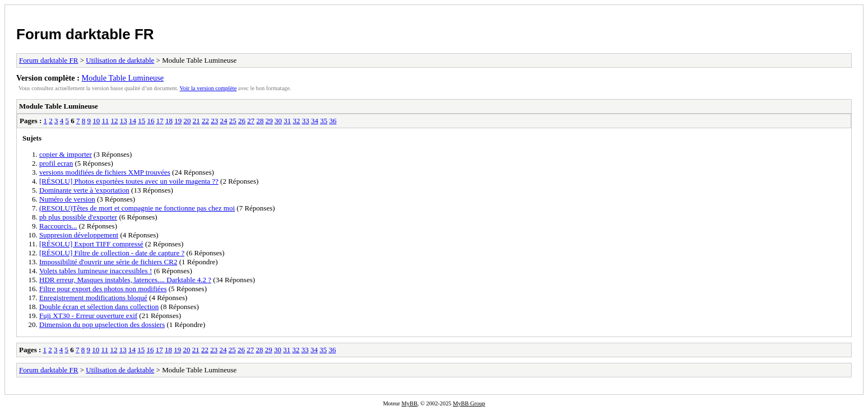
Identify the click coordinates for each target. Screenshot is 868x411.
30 (278, 121)
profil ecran (56, 163)
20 (187, 121)
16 (150, 121)
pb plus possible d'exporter (78, 217)
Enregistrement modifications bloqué (93, 298)
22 (205, 121)
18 (169, 121)
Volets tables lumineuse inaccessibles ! (96, 271)
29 (269, 121)
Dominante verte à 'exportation (84, 190)
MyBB (410, 403)
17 (160, 121)
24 (223, 121)
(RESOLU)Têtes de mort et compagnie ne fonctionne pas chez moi (137, 208)
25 (233, 121)
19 (178, 121)
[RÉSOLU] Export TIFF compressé (91, 244)
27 (251, 121)
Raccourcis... (58, 226)
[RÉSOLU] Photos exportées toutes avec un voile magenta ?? (129, 181)
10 (96, 121)
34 (315, 121)
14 (133, 121)
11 (106, 121)
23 (214, 121)
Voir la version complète (208, 88)
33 (306, 121)
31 (287, 121)
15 (141, 121)
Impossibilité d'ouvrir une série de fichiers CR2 (108, 262)
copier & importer (66, 154)
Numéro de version (67, 199)
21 (196, 121)
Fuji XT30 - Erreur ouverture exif (88, 316)
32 (296, 121)
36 (333, 121)
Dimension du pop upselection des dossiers (102, 324)
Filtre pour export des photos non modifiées (103, 289)
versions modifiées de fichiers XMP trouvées (105, 172)
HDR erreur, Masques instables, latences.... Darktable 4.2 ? (125, 280)
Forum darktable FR (85, 34)
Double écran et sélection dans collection (99, 307)
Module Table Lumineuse (123, 78)
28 (260, 121)
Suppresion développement (79, 235)
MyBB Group (469, 403)
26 (242, 121)
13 (124, 121)
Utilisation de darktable (120, 60)
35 (324, 121)
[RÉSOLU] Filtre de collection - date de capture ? (112, 253)
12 (114, 121)
